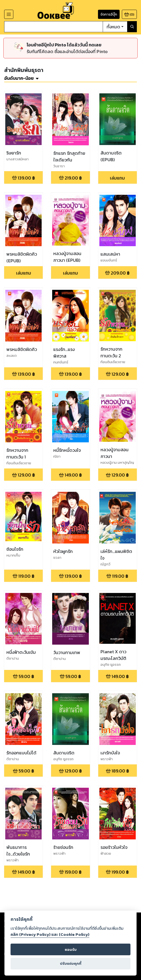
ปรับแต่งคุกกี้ (71, 963)
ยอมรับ (71, 950)
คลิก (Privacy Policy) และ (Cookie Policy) (50, 934)
